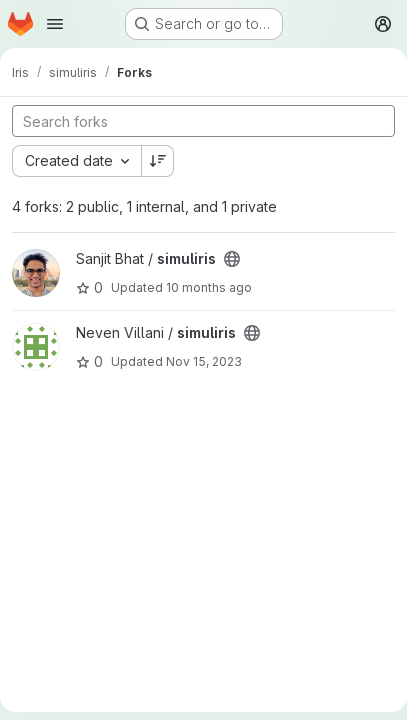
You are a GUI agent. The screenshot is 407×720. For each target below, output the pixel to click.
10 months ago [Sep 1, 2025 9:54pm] (209, 287)
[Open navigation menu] (55, 24)
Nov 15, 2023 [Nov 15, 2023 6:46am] (204, 361)
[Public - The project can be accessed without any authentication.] (232, 259)
